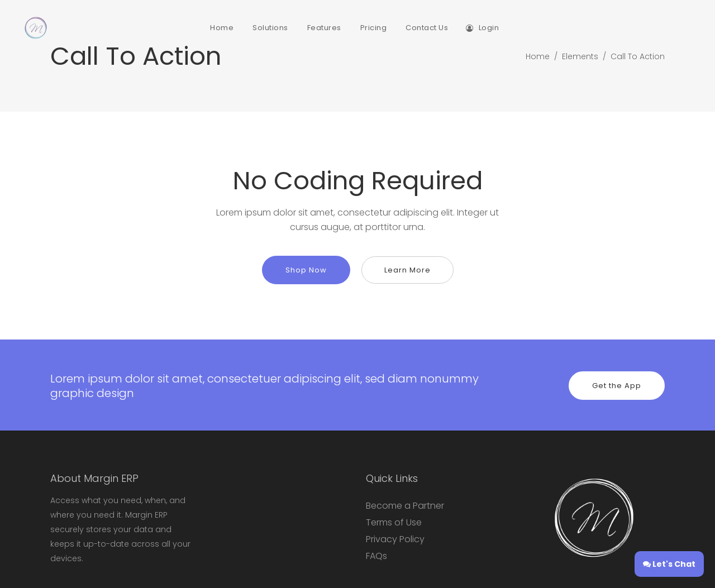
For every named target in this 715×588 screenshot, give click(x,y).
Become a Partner (405, 506)
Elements (580, 56)
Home (538, 56)
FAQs (376, 556)
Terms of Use (394, 522)
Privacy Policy (395, 539)
